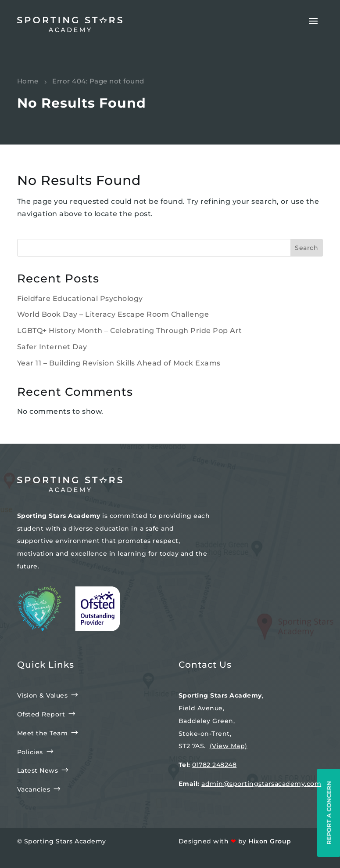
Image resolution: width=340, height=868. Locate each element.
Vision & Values (43, 695)
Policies (30, 752)
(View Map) (229, 746)
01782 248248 (214, 765)
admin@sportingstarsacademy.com (261, 784)
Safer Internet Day (52, 347)
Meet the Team (43, 733)
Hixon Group (270, 841)
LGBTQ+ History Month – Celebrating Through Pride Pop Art (130, 331)
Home (28, 81)
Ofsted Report (41, 714)
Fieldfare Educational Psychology (80, 298)
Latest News (38, 770)
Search (306, 248)
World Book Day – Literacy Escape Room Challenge (113, 314)
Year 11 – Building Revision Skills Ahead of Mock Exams (119, 363)
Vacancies (34, 789)
